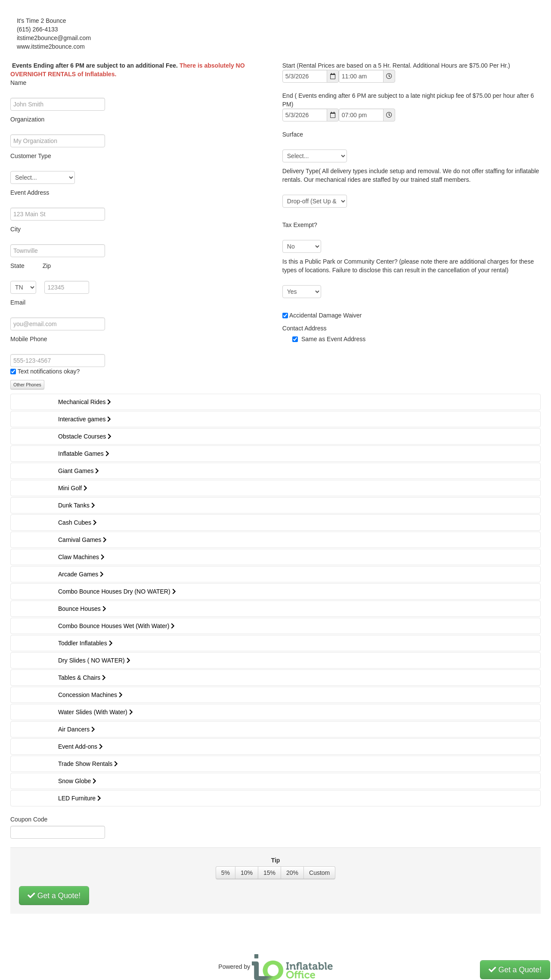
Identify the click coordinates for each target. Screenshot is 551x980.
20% (292, 873)
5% (226, 873)
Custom (319, 873)
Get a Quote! (54, 896)
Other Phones (27, 385)
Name (18, 83)
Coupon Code (29, 819)
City (15, 229)
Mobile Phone (29, 339)
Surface (293, 134)
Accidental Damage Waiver (325, 315)
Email (18, 302)
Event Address (30, 193)
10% (247, 873)
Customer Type (31, 156)
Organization (27, 119)
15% (269, 873)
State (31, 266)
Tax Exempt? (300, 225)
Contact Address (305, 328)
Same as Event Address (333, 339)
